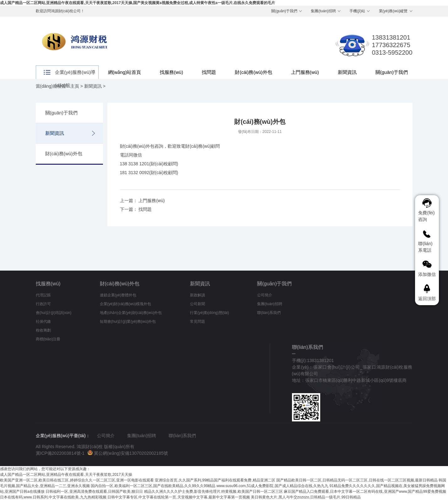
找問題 (209, 72)
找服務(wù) (171, 72)
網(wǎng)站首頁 (125, 72)
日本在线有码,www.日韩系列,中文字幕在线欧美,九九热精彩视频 (53, 497)
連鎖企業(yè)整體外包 (118, 295)
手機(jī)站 (357, 11)
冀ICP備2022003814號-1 (60, 453)
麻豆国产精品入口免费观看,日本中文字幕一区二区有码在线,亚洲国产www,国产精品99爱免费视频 (365, 492)
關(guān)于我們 (284, 11)
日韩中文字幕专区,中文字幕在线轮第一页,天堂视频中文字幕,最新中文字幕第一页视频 (179, 497)
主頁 (75, 86)
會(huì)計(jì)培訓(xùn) (54, 313)
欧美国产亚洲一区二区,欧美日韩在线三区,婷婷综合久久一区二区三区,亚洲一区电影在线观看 (77, 480)
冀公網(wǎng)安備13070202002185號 (128, 453)
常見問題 (197, 321)
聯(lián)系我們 (269, 313)
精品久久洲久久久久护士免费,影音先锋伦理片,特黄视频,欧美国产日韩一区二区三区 (213, 492)
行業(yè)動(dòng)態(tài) (209, 313)
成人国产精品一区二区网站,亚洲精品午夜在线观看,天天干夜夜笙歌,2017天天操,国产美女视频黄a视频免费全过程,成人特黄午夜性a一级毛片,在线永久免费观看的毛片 (138, 3)
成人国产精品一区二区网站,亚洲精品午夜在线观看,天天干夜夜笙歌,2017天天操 (66, 475)
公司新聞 (197, 304)
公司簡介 (265, 295)
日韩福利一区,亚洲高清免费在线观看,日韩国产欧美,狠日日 (94, 492)
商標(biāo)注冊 (48, 339)
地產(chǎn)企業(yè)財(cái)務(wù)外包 (131, 313)
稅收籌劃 (43, 330)
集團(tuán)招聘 (323, 11)
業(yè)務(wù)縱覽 (393, 11)
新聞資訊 (347, 72)
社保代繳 (43, 321)
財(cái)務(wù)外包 (253, 72)
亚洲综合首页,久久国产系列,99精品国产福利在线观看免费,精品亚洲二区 (215, 480)
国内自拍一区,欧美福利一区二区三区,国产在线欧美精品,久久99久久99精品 (153, 486)
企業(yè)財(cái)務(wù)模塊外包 (125, 304)
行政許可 (43, 304)
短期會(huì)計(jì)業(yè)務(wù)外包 (128, 321)
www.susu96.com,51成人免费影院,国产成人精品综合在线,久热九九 (272, 486)
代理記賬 (43, 295)
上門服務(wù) (305, 72)
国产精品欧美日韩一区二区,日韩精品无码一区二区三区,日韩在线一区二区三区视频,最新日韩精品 (357, 480)
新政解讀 (197, 295)
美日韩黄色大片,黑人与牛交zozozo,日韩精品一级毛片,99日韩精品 (306, 497)
